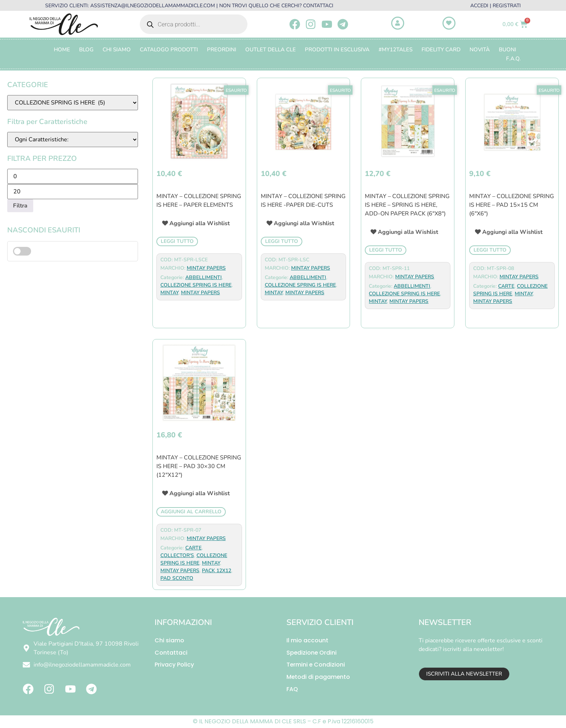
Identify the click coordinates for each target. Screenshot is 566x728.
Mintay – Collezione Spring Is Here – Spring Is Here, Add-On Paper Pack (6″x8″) (407, 205)
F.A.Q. (513, 59)
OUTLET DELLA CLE (271, 50)
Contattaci (171, 653)
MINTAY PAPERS (206, 268)
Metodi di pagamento (319, 677)
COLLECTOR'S (177, 555)
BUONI (507, 50)
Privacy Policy (174, 665)
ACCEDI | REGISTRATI (496, 6)
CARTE (506, 286)
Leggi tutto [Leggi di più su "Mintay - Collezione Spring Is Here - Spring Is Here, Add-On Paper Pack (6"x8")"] (386, 250)
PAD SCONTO (177, 578)
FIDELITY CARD (441, 50)
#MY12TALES (396, 50)
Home (62, 50)
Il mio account (307, 640)
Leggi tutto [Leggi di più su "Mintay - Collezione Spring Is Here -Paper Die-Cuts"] (282, 241)
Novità (480, 50)
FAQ (292, 690)
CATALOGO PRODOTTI (169, 50)
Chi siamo (169, 640)
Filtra (20, 206)
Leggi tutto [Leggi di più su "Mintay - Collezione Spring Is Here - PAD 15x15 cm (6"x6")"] (490, 250)
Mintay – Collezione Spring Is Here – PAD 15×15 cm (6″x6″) (512, 205)
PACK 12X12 (217, 571)
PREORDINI (222, 50)
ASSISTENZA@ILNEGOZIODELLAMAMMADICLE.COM (153, 6)
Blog (86, 50)
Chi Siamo (117, 50)
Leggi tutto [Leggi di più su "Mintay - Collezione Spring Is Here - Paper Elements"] (177, 241)
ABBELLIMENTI (204, 277)
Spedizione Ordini (312, 653)
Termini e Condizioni (316, 665)
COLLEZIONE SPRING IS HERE (196, 285)
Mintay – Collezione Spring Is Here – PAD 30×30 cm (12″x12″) (199, 466)
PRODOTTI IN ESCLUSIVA (337, 50)
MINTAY (169, 293)
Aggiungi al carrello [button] (191, 512)
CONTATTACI (318, 6)
